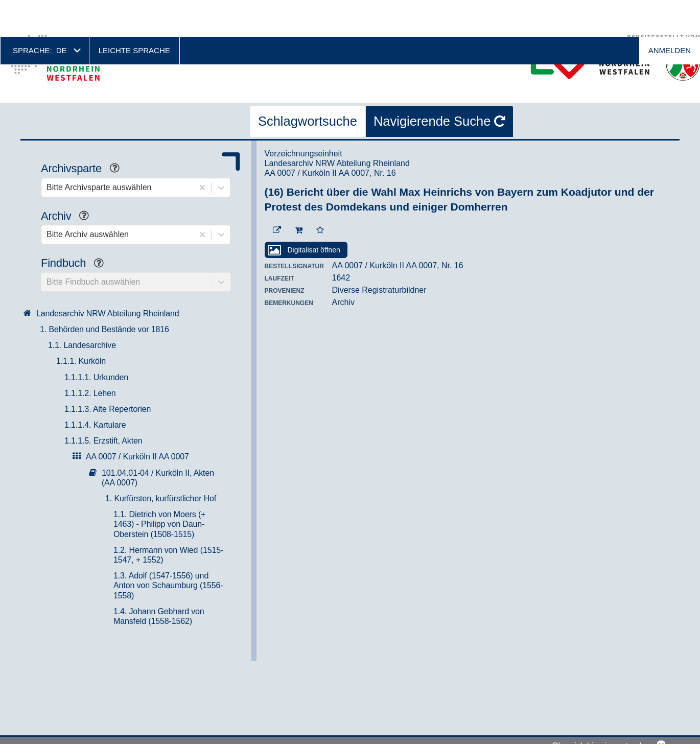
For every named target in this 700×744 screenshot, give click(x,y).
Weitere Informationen (70, 736)
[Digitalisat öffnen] (306, 213)
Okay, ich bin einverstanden (601, 711)
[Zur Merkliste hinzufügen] (320, 194)
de (62, 14)
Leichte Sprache (134, 14)
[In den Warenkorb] (299, 194)
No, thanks (661, 711)
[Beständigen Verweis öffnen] (277, 194)
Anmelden (670, 14)
